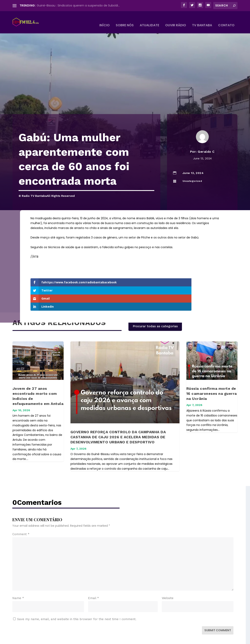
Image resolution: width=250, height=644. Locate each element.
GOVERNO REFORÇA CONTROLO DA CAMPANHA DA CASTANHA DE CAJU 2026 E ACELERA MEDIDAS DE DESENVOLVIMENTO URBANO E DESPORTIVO (118, 412)
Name (18, 573)
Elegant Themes (43, 639)
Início (105, 20)
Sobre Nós (125, 20)
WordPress (82, 639)
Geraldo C (206, 146)
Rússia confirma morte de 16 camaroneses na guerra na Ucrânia (212, 368)
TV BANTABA (202, 20)
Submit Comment (218, 605)
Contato (226, 20)
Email (93, 573)
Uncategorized (192, 175)
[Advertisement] (125, 78)
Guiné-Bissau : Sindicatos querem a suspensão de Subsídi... (78, 5)
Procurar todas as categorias (155, 301)
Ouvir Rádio (176, 20)
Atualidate (149, 20)
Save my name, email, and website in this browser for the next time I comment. (77, 594)
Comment (21, 509)
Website (168, 573)
